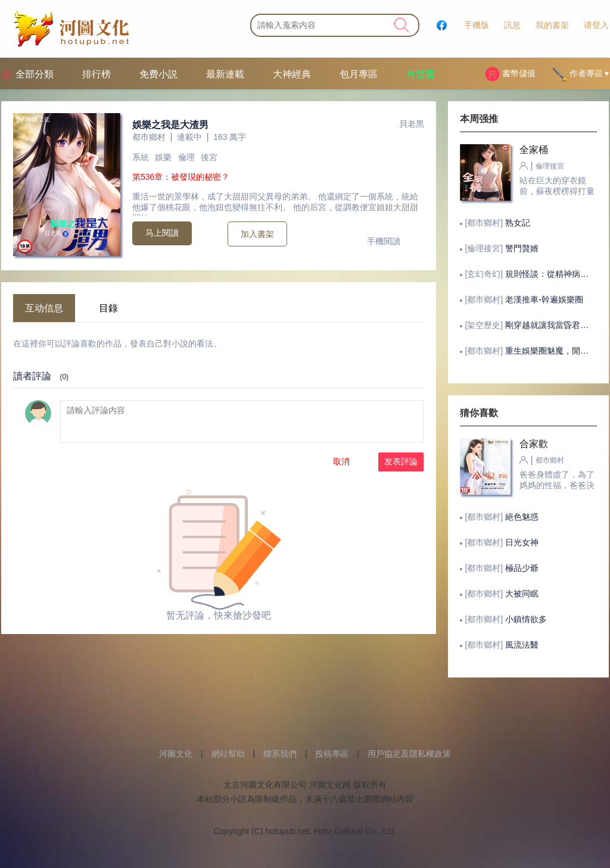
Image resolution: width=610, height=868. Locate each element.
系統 (141, 157)
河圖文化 (176, 754)
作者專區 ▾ (581, 74)
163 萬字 (230, 137)
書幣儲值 (510, 74)
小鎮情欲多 (526, 619)
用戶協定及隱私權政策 (409, 754)
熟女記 (518, 223)
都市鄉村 (149, 137)
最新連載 (225, 74)
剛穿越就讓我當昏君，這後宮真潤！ (550, 325)
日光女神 (522, 542)
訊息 (512, 25)
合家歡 (534, 444)
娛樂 (163, 157)
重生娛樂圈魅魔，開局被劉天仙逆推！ (550, 351)
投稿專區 (332, 754)
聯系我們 (280, 754)
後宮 (209, 157)
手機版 (477, 25)
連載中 (189, 137)
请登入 (596, 25)
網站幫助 (228, 754)
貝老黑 (412, 124)
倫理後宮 (550, 166)
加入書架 (257, 234)
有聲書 (421, 74)
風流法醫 (522, 645)
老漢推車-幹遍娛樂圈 (544, 299)
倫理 (186, 157)
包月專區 (359, 74)
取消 (341, 462)
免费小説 (158, 74)
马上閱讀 (162, 233)
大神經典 (292, 74)
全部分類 (35, 74)
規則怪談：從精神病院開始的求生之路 (550, 274)
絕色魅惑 (522, 517)
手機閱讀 (384, 241)
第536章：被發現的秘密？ (181, 177)
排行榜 (97, 74)
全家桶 (534, 150)
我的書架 (552, 25)
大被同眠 (522, 594)
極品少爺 (522, 568)
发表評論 (401, 462)
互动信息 (44, 308)
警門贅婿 (522, 248)
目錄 (108, 308)
